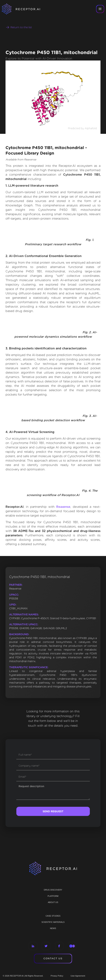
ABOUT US (53, 902)
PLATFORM (53, 896)
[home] (26, 9)
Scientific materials (53, 922)
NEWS (53, 928)
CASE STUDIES (53, 916)
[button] (100, 9)
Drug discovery (53, 890)
